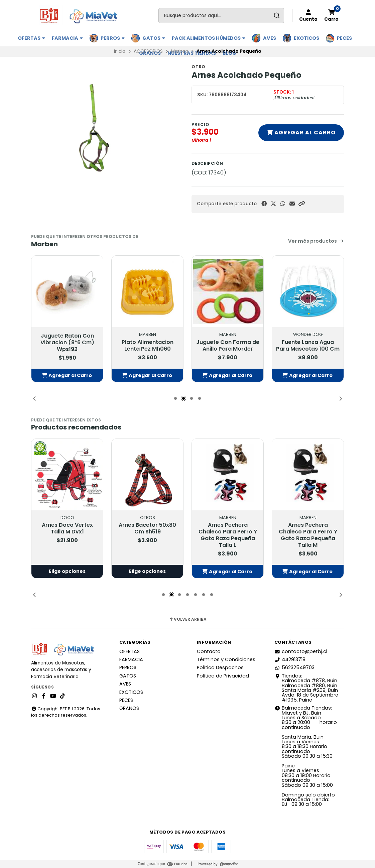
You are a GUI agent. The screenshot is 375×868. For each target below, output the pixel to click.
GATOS (154, 38)
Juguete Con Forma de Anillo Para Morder (228, 345)
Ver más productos (316, 241)
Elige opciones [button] (67, 572)
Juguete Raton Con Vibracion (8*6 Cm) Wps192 (67, 343)
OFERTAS (31, 38)
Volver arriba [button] (188, 619)
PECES (344, 38)
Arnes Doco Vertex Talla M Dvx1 (67, 529)
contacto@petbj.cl (301, 651)
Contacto (209, 651)
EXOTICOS (306, 38)
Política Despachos (220, 667)
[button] (301, 204)
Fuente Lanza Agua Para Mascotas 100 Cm (308, 345)
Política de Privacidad (223, 676)
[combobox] (221, 16)
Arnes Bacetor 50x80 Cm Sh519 (147, 529)
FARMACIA (67, 38)
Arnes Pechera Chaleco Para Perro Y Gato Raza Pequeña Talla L (228, 535)
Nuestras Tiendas (192, 53)
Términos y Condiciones (226, 659)
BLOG (229, 53)
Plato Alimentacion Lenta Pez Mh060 (148, 345)
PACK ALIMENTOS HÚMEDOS (209, 38)
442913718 (290, 659)
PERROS (113, 38)
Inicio (120, 51)
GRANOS (150, 53)
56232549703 (294, 667)
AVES (270, 38)
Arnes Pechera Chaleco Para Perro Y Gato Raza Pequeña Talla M (308, 535)
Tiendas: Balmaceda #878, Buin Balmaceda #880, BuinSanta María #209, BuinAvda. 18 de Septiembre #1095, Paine (306, 688)
